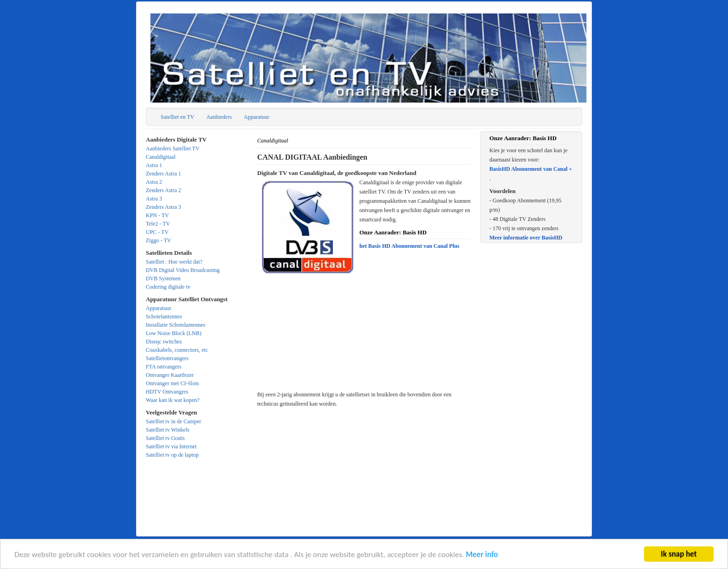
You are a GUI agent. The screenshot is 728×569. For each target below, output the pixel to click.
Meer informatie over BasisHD (526, 238)
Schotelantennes (164, 317)
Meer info (482, 556)
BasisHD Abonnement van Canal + (531, 169)
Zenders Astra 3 (163, 207)
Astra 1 (154, 165)
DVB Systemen (163, 278)
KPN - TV (157, 215)
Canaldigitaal (161, 157)
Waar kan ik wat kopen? (173, 400)
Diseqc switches (164, 342)
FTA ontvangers (164, 367)
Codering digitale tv (168, 287)
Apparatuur (257, 117)
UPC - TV (157, 232)
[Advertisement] (364, 343)
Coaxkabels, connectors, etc (177, 350)
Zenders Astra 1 (163, 174)
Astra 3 (154, 199)
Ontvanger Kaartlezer (170, 375)
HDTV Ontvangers (167, 392)
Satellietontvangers (167, 358)
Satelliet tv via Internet (171, 446)
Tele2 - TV (158, 224)
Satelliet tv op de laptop (172, 455)
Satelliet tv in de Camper (173, 421)
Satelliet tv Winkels (168, 430)
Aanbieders (219, 117)
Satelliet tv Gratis (165, 438)
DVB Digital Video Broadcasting (183, 270)
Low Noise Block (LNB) (174, 333)
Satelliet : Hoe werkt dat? (174, 262)
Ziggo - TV (158, 240)
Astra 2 (154, 182)
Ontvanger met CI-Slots (172, 383)
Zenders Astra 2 (163, 190)
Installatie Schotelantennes (175, 325)
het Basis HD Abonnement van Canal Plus (409, 246)
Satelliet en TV (177, 117)
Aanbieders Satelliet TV (173, 149)
